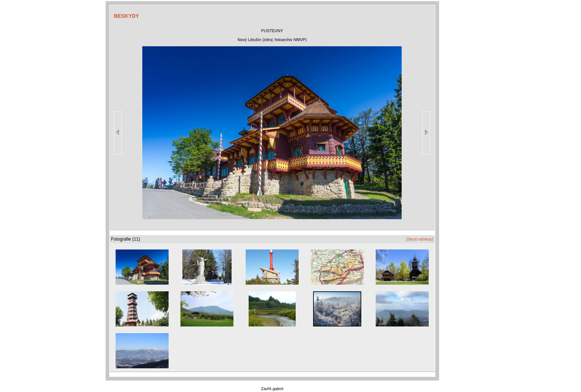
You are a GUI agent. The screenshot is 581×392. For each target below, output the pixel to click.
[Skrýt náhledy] (420, 239)
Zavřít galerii (272, 389)
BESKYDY (127, 16)
